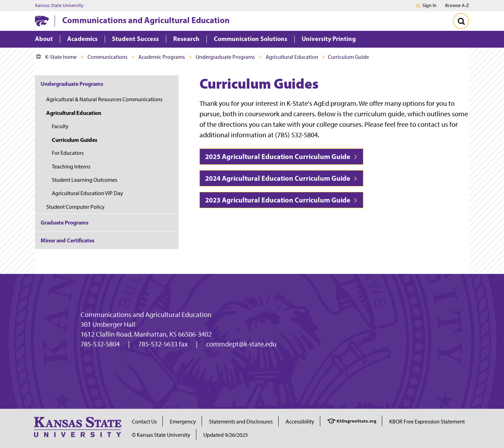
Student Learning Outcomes (85, 180)
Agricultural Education (292, 57)
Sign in (429, 6)
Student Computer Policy (75, 207)
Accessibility (300, 422)
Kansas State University (59, 6)
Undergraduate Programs (225, 57)
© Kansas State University (161, 435)
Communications (107, 57)
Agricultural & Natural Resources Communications (104, 99)
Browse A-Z (457, 5)
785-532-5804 (100, 344)
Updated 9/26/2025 (226, 435)
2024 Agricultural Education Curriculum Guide (281, 178)
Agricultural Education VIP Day (87, 193)
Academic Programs (162, 57)
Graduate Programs (65, 222)
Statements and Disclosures (241, 422)
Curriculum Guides (75, 140)
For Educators (68, 153)
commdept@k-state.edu (241, 344)
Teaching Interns (71, 167)
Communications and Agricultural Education (146, 20)
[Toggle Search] (461, 21)
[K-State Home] (42, 21)
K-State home (56, 57)
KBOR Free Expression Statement (427, 422)
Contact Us (144, 422)
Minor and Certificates (68, 240)
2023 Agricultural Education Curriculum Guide (281, 200)
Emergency (183, 422)
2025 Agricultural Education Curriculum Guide (281, 156)
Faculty (60, 126)
